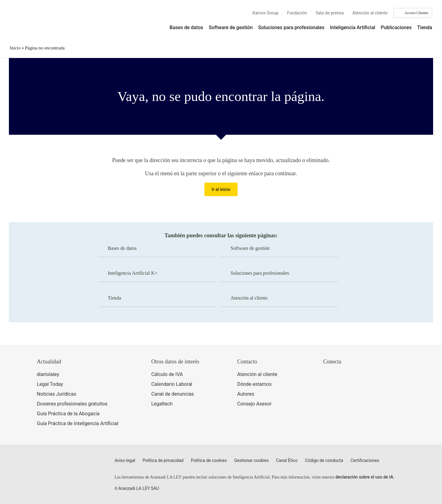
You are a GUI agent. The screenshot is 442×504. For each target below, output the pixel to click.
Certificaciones (365, 460)
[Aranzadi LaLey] (61, 464)
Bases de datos (186, 27)
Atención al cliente (370, 13)
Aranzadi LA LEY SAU (139, 488)
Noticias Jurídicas (56, 394)
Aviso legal (125, 460)
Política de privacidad (163, 460)
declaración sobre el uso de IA (364, 477)
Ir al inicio (221, 189)
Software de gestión (231, 27)
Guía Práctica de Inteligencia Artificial (78, 423)
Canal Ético (287, 460)
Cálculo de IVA (167, 374)
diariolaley (48, 374)
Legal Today (50, 384)
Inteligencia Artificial (353, 27)
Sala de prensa (330, 13)
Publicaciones (396, 27)
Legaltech (162, 404)
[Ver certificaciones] (351, 401)
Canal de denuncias (173, 394)
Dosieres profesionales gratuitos (72, 404)
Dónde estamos (254, 384)
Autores (246, 394)
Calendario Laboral (172, 384)
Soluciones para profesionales (291, 27)
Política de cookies (209, 460)
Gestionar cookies (251, 460)
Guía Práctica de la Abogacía (68, 414)
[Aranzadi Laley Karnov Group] (31, 23)
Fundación (297, 13)
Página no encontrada (45, 48)
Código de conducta (324, 460)
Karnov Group (265, 13)
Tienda (425, 27)
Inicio (15, 48)
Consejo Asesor (254, 404)
